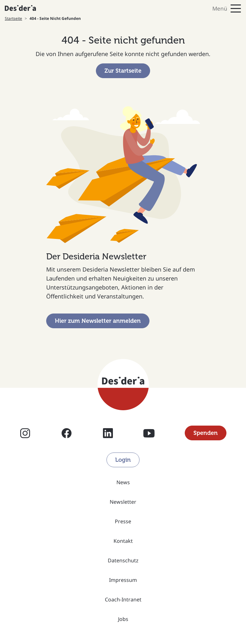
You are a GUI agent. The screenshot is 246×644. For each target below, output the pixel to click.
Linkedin (108, 433)
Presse (123, 521)
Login (123, 460)
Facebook (67, 433)
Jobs (123, 619)
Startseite (13, 19)
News (123, 482)
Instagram (25, 433)
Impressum (123, 580)
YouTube (149, 433)
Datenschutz (123, 560)
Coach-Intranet (123, 599)
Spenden (206, 433)
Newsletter (123, 502)
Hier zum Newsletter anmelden (98, 321)
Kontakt (123, 541)
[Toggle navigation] (185, 8)
